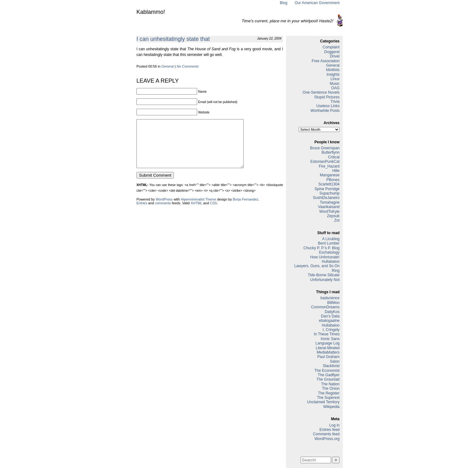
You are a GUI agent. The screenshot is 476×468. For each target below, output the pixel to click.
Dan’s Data (330, 316)
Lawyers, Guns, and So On (317, 266)
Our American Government (317, 3)
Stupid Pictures (327, 97)
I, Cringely (331, 330)
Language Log (327, 343)
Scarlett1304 (329, 184)
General (168, 66)
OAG (335, 88)
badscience (330, 298)
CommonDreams (325, 307)
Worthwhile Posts (325, 111)
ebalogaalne (329, 321)
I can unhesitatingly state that (173, 39)
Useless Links (328, 106)
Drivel (335, 56)
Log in (334, 425)
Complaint (331, 47)
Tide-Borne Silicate (324, 275)
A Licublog (331, 239)
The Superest (328, 398)
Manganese (330, 175)
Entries (142, 212)
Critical (334, 157)
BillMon (333, 303)
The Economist (327, 371)
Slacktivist (331, 366)
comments (163, 212)
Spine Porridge (327, 189)
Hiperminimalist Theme (198, 209)
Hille (336, 171)
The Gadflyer (329, 375)
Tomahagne (330, 202)
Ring (336, 271)
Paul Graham (328, 357)
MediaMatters (328, 352)
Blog (284, 3)
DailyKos (332, 312)
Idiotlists (333, 70)
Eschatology (329, 252)
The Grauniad (328, 379)
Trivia (335, 102)
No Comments (188, 66)
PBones (333, 180)
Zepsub (333, 216)
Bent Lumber (329, 243)
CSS (214, 212)
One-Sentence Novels (321, 92)
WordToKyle (329, 212)
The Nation (330, 384)
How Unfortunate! (325, 257)
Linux (335, 79)
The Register (329, 393)
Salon (335, 361)
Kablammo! (151, 12)
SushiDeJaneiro (326, 198)
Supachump (329, 193)
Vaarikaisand (329, 207)
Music (335, 84)
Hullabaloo (331, 262)
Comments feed (326, 434)
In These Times (327, 334)
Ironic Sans (330, 339)
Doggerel (332, 52)
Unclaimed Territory (323, 402)
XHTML (196, 212)
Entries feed (329, 430)
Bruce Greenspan (325, 148)
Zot (337, 220)
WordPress (164, 209)
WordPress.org (327, 439)
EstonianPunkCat (325, 162)
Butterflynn (331, 152)
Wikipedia (331, 407)
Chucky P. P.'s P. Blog (321, 248)
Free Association (326, 61)
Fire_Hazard (329, 166)
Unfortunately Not (325, 280)
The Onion (331, 388)
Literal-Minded (328, 348)
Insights (333, 74)
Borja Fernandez (246, 209)
